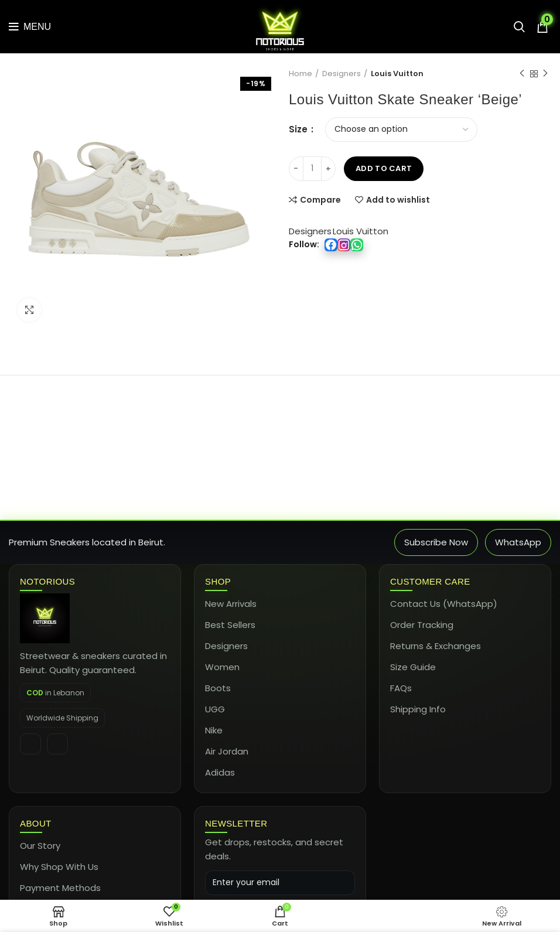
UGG (215, 709)
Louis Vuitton (397, 74)
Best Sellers (230, 625)
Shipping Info (418, 709)
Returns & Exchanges (436, 646)
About (36, 823)
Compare (320, 200)
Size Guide (413, 667)
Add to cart (384, 168)
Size (299, 129)
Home (301, 74)
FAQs (401, 688)
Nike (214, 730)
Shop (218, 581)
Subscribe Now (436, 542)
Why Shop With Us (59, 867)
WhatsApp (518, 542)
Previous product (522, 74)
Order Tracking (422, 625)
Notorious (47, 581)
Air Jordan (227, 751)
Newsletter (236, 823)
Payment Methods (60, 888)
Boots (218, 688)
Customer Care (430, 581)
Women (222, 667)
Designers (342, 74)
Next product (545, 74)
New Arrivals (231, 604)
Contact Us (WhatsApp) (444, 604)
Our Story (40, 846)
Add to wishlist (398, 200)
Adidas (220, 772)
